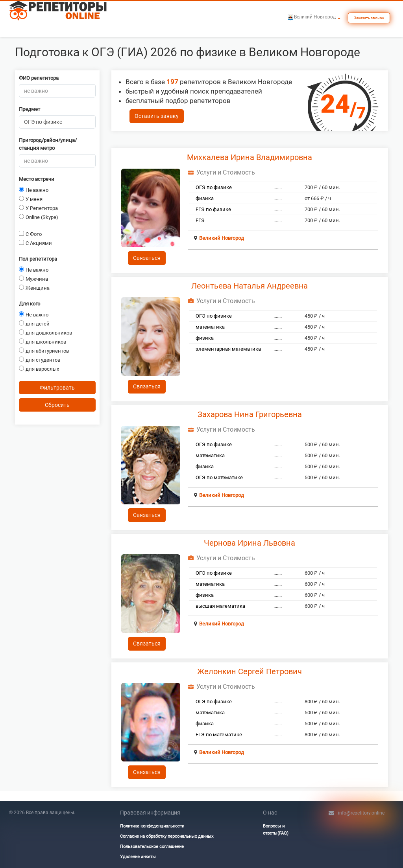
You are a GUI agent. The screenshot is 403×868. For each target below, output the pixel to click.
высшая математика (220, 606)
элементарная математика (228, 349)
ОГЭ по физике (214, 187)
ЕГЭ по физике (213, 209)
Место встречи (37, 179)
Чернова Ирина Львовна (250, 543)
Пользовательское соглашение (152, 847)
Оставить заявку (157, 116)
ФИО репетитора (39, 78)
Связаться (147, 258)
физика (205, 198)
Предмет (30, 109)
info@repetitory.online (361, 813)
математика (210, 327)
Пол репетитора (38, 259)
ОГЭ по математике (219, 477)
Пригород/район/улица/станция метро (48, 144)
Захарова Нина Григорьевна (250, 414)
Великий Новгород (222, 238)
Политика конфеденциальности (152, 826)
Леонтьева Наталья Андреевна (250, 286)
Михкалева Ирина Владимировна (250, 157)
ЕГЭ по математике (219, 735)
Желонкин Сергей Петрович (250, 671)
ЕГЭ (200, 220)
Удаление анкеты (138, 857)
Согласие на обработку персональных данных (167, 836)
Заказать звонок (369, 18)
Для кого (30, 304)
